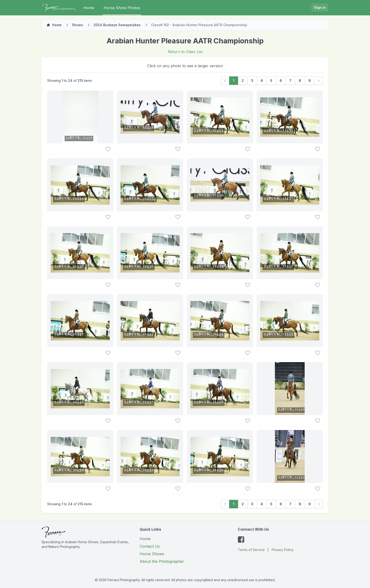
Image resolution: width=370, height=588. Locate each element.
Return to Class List (185, 52)
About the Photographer (162, 561)
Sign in (320, 7)
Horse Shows (152, 554)
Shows (78, 25)
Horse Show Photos (122, 8)
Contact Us (150, 546)
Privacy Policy (283, 550)
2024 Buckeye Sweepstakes (117, 25)
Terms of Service (251, 550)
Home (89, 8)
